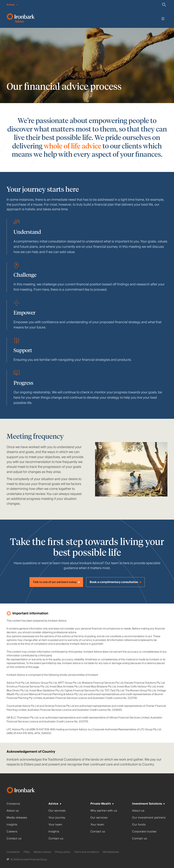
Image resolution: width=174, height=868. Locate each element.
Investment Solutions (147, 804)
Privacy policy (63, 852)
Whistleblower (111, 852)
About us (13, 811)
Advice (53, 804)
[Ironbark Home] (25, 791)
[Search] (164, 5)
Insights (12, 825)
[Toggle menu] (163, 19)
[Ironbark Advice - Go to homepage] (21, 19)
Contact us (14, 839)
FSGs (27, 852)
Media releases (17, 818)
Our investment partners (149, 818)
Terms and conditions (87, 852)
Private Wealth (101, 804)
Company (13, 804)
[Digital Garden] (8, 860)
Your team (55, 825)
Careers (12, 832)
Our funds (139, 825)
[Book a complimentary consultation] (115, 582)
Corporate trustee (144, 832)
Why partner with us (104, 811)
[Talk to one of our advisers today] (56, 582)
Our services (57, 811)
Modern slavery (42, 852)
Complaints (13, 852)
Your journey (57, 818)
